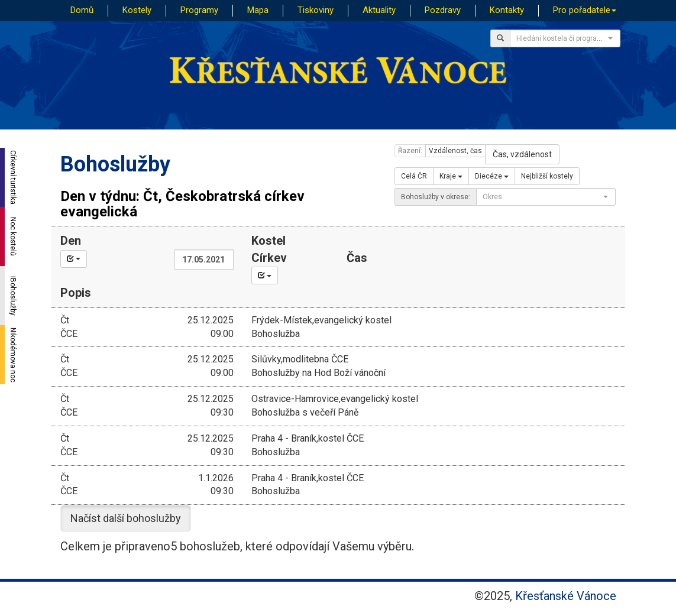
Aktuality (379, 10)
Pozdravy (443, 10)
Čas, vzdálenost (522, 154)
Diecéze (492, 176)
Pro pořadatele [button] (585, 10)
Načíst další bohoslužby (126, 518)
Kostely (137, 10)
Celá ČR (414, 176)
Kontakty (507, 10)
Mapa (258, 10)
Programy (199, 10)
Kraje (451, 176)
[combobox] (565, 38)
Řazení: (410, 151)
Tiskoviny (316, 10)
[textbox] (562, 38)
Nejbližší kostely (547, 176)
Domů (82, 10)
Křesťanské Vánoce (566, 596)
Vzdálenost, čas (455, 151)
